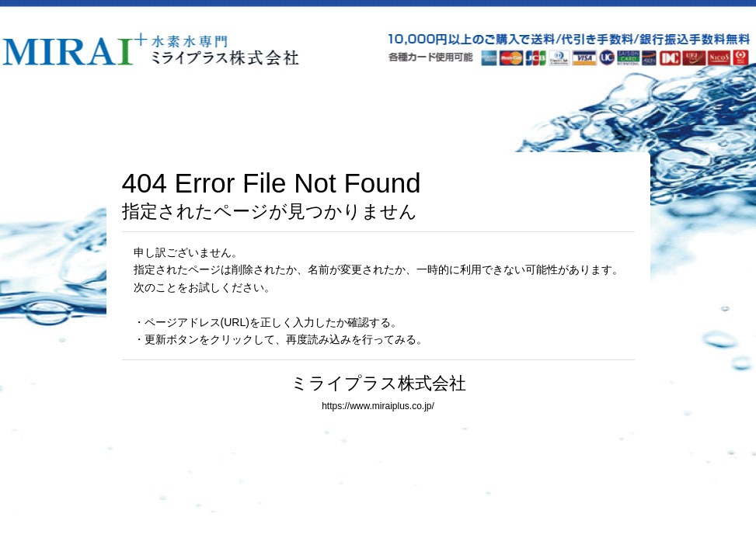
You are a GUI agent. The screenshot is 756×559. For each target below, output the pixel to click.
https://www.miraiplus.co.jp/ (378, 406)
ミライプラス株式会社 (378, 384)
